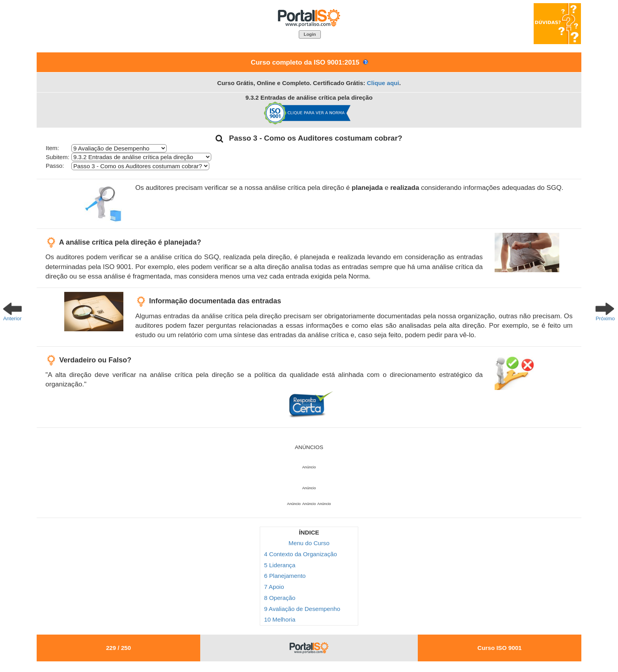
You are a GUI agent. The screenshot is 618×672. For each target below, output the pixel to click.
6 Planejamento (285, 576)
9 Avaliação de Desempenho (302, 609)
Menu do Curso (309, 543)
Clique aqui (383, 83)
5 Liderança (280, 565)
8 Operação (280, 598)
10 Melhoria (280, 619)
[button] (310, 34)
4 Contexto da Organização (301, 554)
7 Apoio (274, 587)
